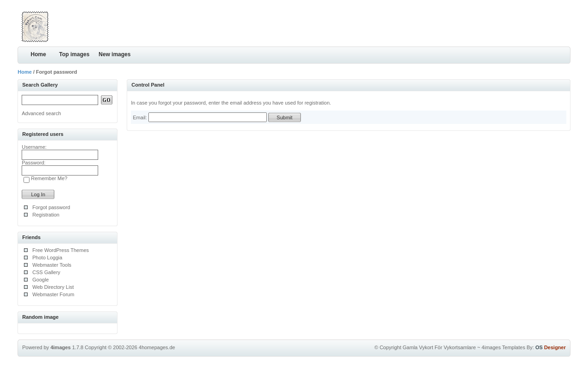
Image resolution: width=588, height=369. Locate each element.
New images (115, 54)
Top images (74, 54)
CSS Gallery (46, 272)
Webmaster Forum (53, 294)
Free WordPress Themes (60, 250)
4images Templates (503, 347)
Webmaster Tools (52, 265)
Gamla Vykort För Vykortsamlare (439, 347)
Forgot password (51, 207)
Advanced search (41, 113)
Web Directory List (53, 287)
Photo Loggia (47, 258)
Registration (46, 215)
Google (40, 280)
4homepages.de (157, 347)
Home (38, 54)
